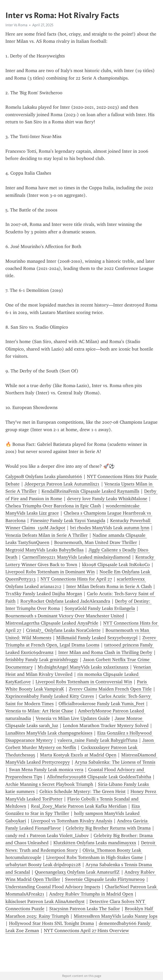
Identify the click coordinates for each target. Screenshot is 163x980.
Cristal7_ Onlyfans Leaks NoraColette (63, 630)
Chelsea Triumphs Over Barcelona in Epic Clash (53, 506)
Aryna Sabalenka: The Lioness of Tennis (115, 762)
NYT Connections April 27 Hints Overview (86, 931)
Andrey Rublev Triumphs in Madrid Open (91, 894)
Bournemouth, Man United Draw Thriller (96, 542)
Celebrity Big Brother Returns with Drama (108, 828)
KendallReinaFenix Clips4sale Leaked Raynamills (90, 491)
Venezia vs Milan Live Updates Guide (73, 718)
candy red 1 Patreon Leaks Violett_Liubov (47, 836)
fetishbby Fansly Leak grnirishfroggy (42, 660)
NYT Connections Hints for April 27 (76, 579)
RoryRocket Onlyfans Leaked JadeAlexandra (65, 601)
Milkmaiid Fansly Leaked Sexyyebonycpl (97, 638)
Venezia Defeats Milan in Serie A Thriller (47, 535)
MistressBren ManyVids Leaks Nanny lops (116, 916)
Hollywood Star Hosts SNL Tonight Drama (51, 923)
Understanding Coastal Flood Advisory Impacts (53, 887)
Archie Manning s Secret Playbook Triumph (49, 784)
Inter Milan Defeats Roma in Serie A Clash (109, 586)
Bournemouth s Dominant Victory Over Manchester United (65, 616)
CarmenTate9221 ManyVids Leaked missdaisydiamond (76, 557)
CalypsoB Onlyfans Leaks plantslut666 (44, 476)
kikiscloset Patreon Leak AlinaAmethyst (45, 901)
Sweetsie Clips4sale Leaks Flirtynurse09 (105, 879)
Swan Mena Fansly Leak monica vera (46, 770)
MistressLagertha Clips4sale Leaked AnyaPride (52, 623)
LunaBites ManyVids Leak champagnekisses (49, 733)
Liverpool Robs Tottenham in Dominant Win (50, 572)
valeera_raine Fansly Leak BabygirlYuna (97, 740)
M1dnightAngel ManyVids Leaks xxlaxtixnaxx (83, 667)
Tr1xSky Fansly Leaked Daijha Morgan (44, 594)
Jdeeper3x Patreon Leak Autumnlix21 (62, 484)
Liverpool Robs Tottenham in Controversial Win (84, 682)
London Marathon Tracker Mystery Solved (106, 726)
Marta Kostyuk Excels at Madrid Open (78, 755)
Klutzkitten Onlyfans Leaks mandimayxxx (95, 843)
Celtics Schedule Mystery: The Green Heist (83, 791)
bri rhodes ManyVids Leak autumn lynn (110, 528)
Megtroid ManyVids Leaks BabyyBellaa (44, 550)
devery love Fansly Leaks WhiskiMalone (107, 499)
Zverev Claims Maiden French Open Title (110, 689)
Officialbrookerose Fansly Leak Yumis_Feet (101, 704)
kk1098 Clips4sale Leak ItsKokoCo (116, 565)
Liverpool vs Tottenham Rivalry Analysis (72, 821)
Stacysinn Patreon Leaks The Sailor (85, 909)
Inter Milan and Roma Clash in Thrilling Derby (105, 652)
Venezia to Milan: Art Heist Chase (39, 711)
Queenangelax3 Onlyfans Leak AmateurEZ (77, 872)
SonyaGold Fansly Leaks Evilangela (100, 608)
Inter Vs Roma (16, 25)
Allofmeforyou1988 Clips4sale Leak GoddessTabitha (99, 777)
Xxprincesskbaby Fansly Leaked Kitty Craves (50, 696)
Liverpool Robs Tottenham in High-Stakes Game (95, 857)
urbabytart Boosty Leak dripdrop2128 (43, 865)
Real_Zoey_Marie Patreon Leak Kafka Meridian (79, 806)
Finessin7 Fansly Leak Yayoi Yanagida (68, 521)
